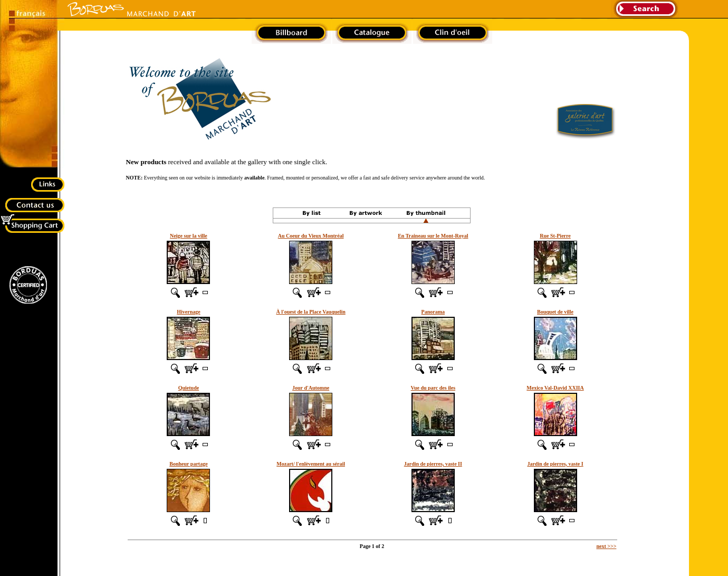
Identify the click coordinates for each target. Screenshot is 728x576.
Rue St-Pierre (555, 236)
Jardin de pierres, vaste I (555, 464)
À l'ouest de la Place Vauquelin (310, 312)
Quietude (189, 388)
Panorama (433, 312)
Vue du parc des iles (433, 388)
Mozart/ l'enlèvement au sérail (311, 464)
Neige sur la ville (189, 236)
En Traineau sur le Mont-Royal (433, 236)
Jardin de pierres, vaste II (433, 464)
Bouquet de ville (555, 312)
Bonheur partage (188, 464)
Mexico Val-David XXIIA (555, 388)
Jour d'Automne (311, 388)
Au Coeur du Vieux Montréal (311, 236)
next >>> (606, 546)
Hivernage (188, 312)
